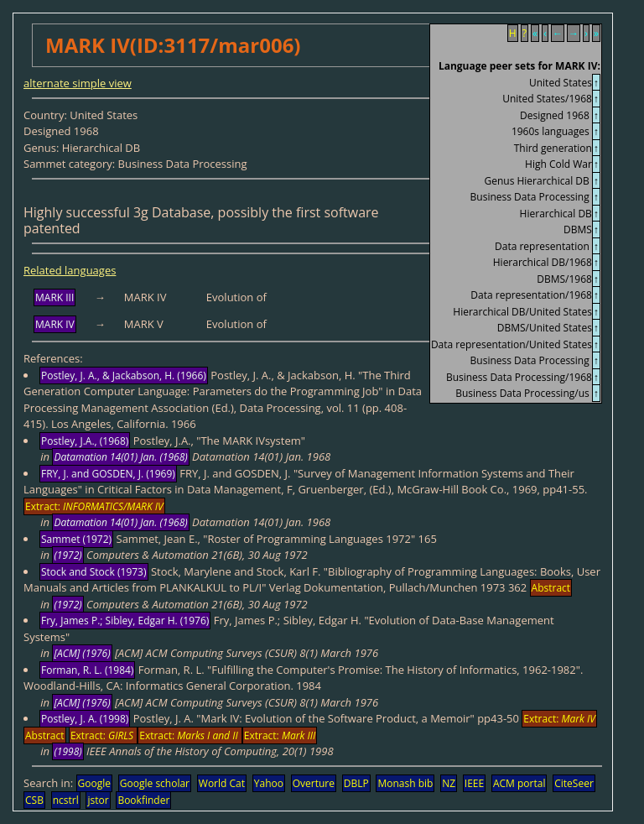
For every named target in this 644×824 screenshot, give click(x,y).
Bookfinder (143, 800)
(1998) (68, 751)
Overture (314, 783)
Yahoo (269, 783)
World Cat (222, 783)
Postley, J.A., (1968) (85, 441)
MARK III (55, 297)
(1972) (68, 555)
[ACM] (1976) (82, 653)
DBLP (356, 783)
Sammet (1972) (76, 539)
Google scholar (155, 783)
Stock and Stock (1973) (94, 572)
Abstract (551, 588)
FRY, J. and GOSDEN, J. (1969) (108, 474)
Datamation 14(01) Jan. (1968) (120, 457)
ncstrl (66, 800)
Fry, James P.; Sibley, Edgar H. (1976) (125, 621)
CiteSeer (574, 783)
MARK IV (55, 324)
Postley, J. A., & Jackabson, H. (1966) (124, 375)
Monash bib (405, 783)
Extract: (94, 506)
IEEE (474, 783)
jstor (98, 800)
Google (94, 783)
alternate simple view (78, 83)
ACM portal (519, 783)
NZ (449, 783)
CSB (34, 800)
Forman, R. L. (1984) (87, 670)
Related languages (70, 270)
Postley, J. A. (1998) (85, 719)
